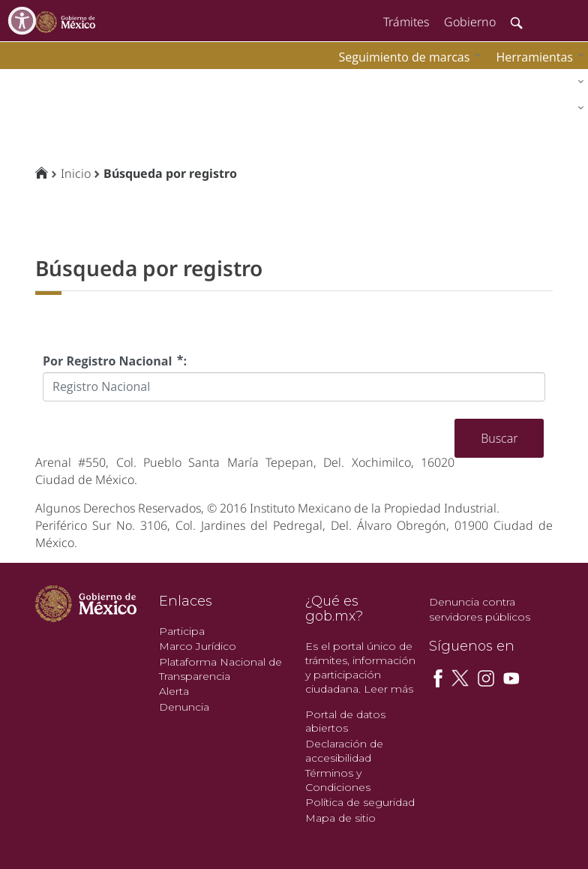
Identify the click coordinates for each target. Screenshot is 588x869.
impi (24, 79)
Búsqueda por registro (170, 173)
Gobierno (470, 22)
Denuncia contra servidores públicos (480, 609)
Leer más (388, 689)
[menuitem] (536, 57)
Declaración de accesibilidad (344, 751)
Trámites (406, 22)
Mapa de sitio (340, 818)
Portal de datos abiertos (345, 722)
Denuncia (184, 707)
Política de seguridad (360, 802)
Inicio (76, 173)
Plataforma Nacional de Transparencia (220, 669)
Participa (182, 631)
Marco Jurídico (198, 646)
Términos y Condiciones (338, 780)
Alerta (174, 691)
